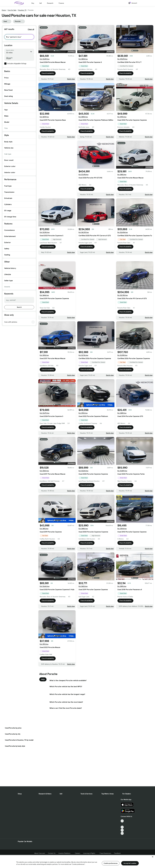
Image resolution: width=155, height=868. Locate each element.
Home (4, 10)
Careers (78, 853)
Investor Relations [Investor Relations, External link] (65, 853)
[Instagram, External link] (122, 830)
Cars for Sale (12, 10)
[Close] (153, 857)
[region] (77, 861)
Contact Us (52, 853)
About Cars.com (40, 853)
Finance (61, 3)
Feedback (117, 853)
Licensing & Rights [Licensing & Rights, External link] (90, 853)
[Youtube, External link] (122, 827)
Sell (41, 3)
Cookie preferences (111, 863)
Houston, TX (22, 10)
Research (50, 3)
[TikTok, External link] (122, 821)
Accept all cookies (130, 863)
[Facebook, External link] (122, 824)
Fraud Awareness (105, 853)
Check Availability (48, 73)
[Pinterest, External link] (122, 833)
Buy (33, 3)
